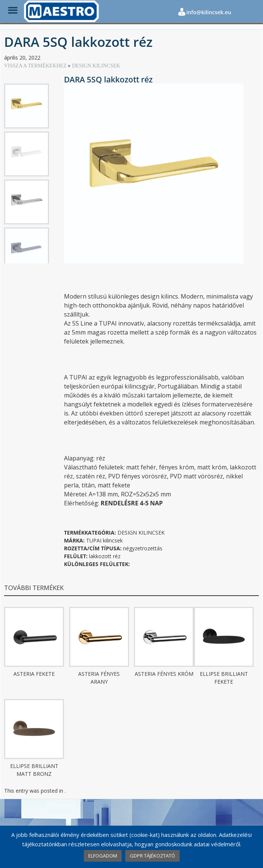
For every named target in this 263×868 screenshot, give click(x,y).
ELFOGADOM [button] (103, 856)
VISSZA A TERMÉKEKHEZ (36, 66)
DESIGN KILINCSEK (96, 66)
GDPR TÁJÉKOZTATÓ (152, 856)
